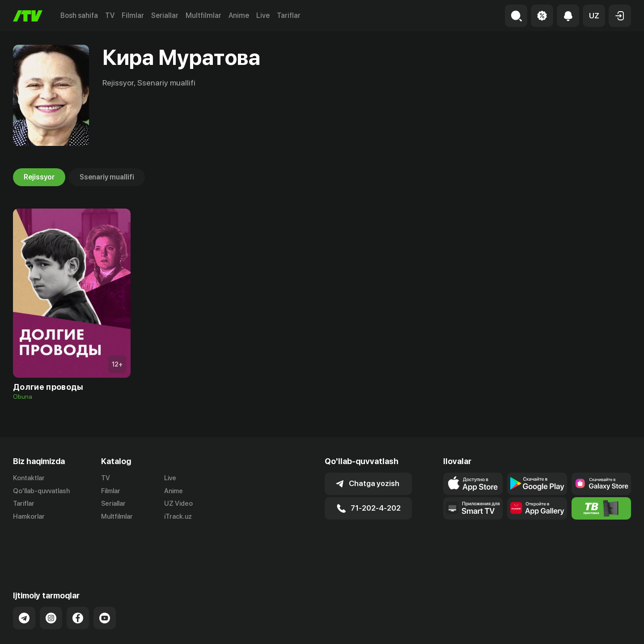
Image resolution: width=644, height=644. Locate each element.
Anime (239, 15)
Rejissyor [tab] (39, 177)
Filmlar (133, 15)
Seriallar (165, 15)
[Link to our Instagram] (51, 582)
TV (110, 15)
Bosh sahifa (79, 15)
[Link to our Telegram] (24, 582)
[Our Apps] (473, 508)
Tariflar (289, 15)
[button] (594, 16)
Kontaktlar (29, 478)
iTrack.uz (178, 517)
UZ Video (178, 504)
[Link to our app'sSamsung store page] (601, 484)
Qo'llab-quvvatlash (41, 491)
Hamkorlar (29, 517)
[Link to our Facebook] (78, 582)
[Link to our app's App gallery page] (537, 508)
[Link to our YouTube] (105, 582)
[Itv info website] (601, 508)
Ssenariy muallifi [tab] (107, 177)
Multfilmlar (203, 15)
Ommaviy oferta (544, 627)
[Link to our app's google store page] (537, 484)
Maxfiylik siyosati (605, 627)
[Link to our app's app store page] (473, 484)
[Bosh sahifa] (28, 16)
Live (263, 15)
